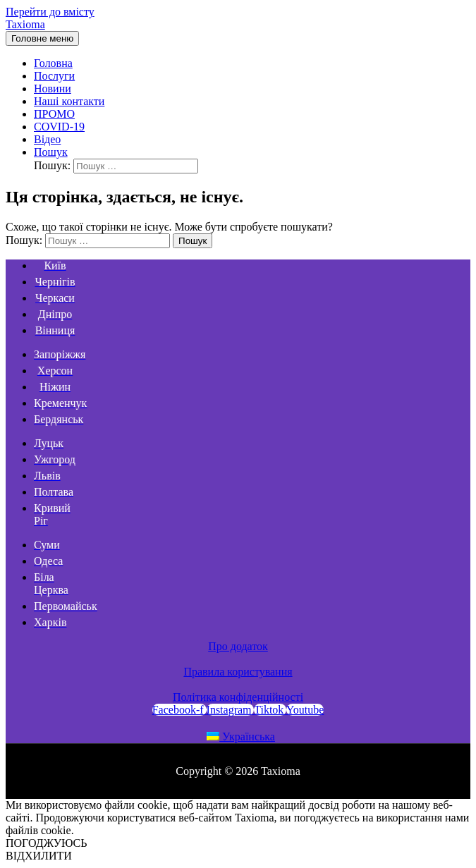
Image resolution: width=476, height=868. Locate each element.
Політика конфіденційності (238, 697)
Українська (241, 736)
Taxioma (25, 24)
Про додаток (238, 646)
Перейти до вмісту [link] (50, 12)
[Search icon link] (51, 152)
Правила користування (238, 672)
